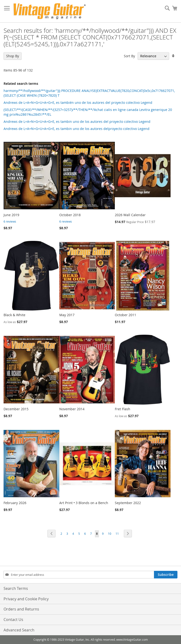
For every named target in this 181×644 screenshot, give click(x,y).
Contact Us (13, 620)
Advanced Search (19, 630)
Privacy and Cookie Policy (26, 599)
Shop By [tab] (13, 56)
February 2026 (15, 503)
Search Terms (16, 588)
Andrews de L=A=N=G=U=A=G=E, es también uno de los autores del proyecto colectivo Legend (78, 103)
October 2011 (125, 315)
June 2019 (11, 215)
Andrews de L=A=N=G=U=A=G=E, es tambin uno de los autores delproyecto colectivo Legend (77, 129)
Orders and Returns (21, 609)
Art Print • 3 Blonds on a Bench (84, 503)
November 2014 (72, 409)
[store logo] (49, 11)
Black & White (14, 315)
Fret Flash (123, 409)
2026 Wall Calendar (130, 215)
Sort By (129, 56)
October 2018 (70, 215)
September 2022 (128, 503)
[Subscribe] (166, 575)
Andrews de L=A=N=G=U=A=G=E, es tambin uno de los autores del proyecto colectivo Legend (77, 122)
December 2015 (16, 409)
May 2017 (67, 315)
